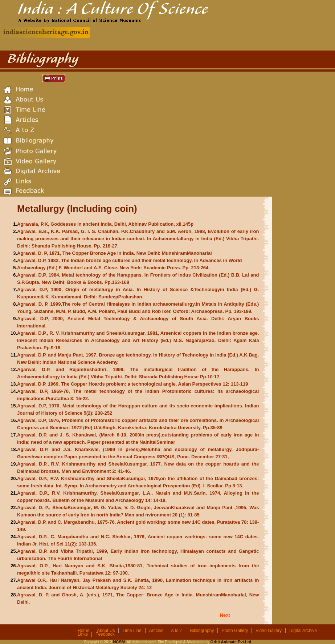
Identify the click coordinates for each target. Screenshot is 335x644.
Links (83, 634)
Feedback (105, 634)
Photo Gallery (235, 631)
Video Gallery (269, 631)
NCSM (119, 642)
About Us (106, 631)
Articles (156, 631)
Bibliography (202, 631)
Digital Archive (303, 631)
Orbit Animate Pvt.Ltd (231, 642)
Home (83, 631)
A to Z (177, 631)
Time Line (132, 631)
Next (225, 615)
